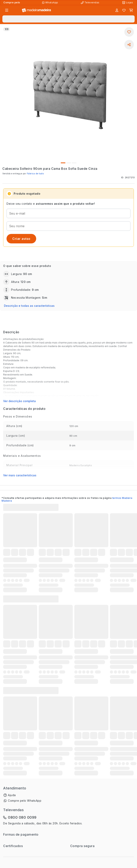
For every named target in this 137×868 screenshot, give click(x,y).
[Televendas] (91, 3)
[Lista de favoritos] (124, 10)
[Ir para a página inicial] (36, 10)
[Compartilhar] (129, 45)
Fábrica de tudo (35, 174)
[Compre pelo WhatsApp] (51, 3)
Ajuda (12, 795)
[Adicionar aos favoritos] (129, 32)
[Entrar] (117, 10)
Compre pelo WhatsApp (25, 801)
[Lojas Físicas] (128, 3)
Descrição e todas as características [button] (29, 306)
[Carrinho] (131, 10)
